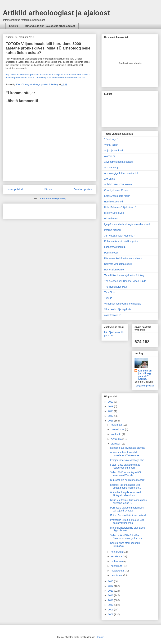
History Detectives (114, 213)
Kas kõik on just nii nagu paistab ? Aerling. (37, 84)
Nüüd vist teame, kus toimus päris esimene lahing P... (128, 502)
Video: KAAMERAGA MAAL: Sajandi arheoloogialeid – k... (127, 537)
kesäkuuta (117, 556)
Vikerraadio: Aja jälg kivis (118, 309)
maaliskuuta (118, 571)
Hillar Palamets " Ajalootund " (120, 207)
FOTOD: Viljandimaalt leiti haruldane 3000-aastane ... (126, 454)
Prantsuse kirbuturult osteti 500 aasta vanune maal (127, 521)
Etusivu (14, 26)
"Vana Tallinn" (112, 145)
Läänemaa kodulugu (115, 247)
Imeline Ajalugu (112, 230)
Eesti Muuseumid (113, 202)
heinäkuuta (117, 552)
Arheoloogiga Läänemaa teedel (121, 173)
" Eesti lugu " (111, 139)
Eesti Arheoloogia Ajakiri (117, 196)
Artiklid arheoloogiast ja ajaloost (56, 13)
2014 (111, 586)
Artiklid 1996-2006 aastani (118, 184)
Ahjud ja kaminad (113, 151)
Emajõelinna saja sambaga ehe (127, 460)
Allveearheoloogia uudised (118, 162)
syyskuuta (117, 439)
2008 (111, 614)
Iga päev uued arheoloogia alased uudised (127, 224)
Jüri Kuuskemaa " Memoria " (119, 236)
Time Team (110, 292)
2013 (111, 591)
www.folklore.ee (113, 315)
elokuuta (116, 444)
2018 (111, 411)
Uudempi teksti (14, 189)
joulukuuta (117, 425)
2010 (111, 605)
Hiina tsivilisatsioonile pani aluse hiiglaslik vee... (128, 529)
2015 (111, 581)
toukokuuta (117, 561)
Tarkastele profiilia (144, 386)
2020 (111, 402)
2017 (111, 416)
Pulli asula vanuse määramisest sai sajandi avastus (127, 509)
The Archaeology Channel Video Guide (125, 281)
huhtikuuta (117, 566)
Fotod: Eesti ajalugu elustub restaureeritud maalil (125, 466)
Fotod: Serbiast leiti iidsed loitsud (128, 515)
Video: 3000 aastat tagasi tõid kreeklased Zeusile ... (126, 474)
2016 (111, 421)
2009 (111, 610)
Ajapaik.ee (110, 156)
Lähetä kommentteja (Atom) (52, 198)
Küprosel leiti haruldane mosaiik (127, 480)
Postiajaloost (111, 253)
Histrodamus (111, 219)
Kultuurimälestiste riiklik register (121, 241)
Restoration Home (114, 270)
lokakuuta (116, 434)
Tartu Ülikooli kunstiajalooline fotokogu (125, 275)
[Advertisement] (26, 210)
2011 (111, 600)
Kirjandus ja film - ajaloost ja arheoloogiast (50, 26)
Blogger (100, 637)
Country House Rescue (117, 190)
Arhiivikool (110, 179)
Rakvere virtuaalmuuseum (118, 264)
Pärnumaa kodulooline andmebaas (123, 258)
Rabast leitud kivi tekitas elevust (127, 448)
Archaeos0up (111, 167)
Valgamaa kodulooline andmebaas (123, 304)
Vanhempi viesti (84, 189)
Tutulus (108, 298)
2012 (111, 595)
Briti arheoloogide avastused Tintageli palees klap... (126, 494)
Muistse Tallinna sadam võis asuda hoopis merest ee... (126, 486)
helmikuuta (117, 575)
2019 (111, 406)
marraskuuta (118, 429)
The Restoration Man (116, 287)
